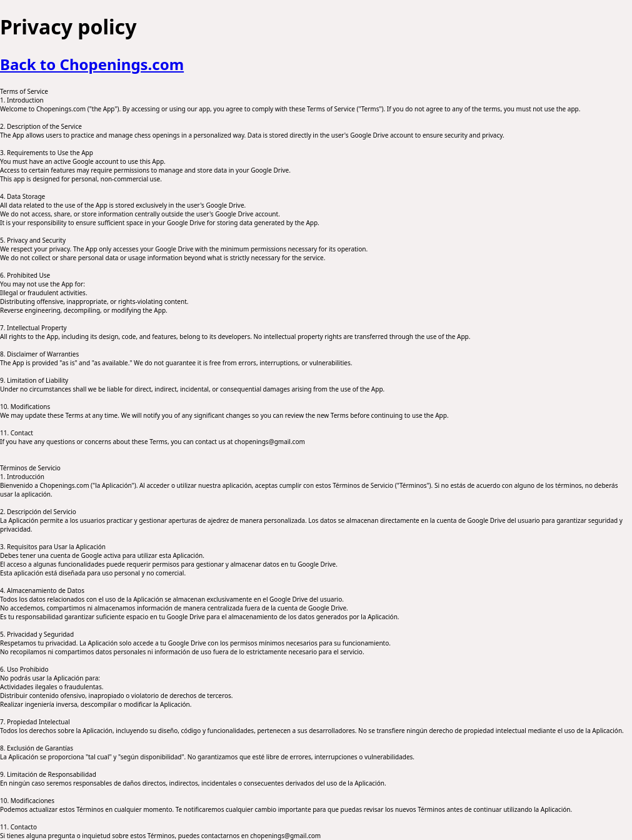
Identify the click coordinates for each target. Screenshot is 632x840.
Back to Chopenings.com (92, 64)
